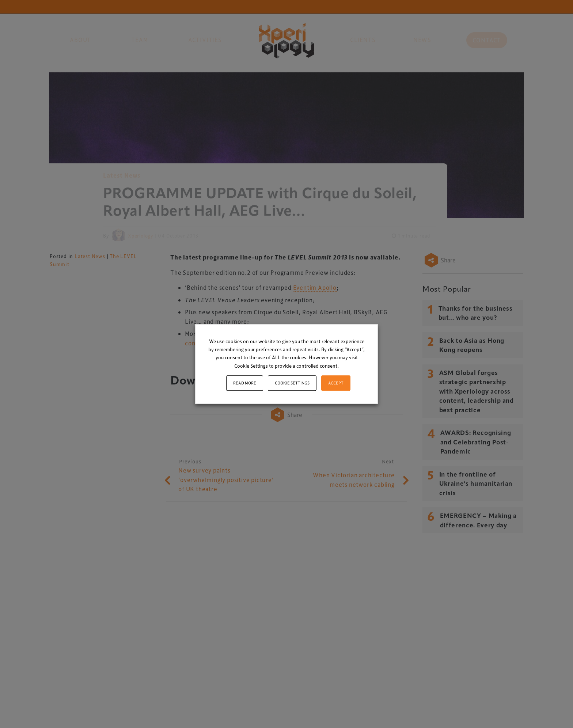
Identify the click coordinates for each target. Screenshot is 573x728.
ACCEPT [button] (336, 383)
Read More (245, 383)
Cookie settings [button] (292, 383)
